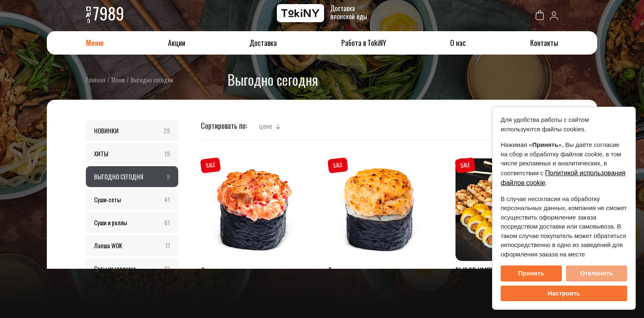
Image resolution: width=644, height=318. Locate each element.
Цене (270, 126)
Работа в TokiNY (364, 43)
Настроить (564, 293)
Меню (95, 43)
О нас (458, 43)
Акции (177, 43)
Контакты (544, 43)
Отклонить (596, 273)
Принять (531, 273)
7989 (108, 13)
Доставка (263, 43)
